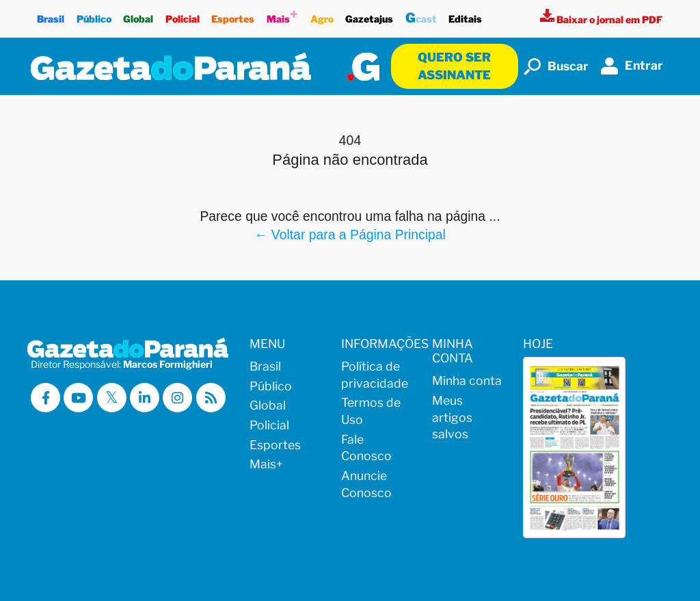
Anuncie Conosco (366, 484)
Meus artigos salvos (452, 417)
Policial (183, 15)
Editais (466, 15)
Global (138, 15)
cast (421, 16)
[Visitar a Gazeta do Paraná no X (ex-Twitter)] (112, 398)
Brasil (51, 15)
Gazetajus (369, 15)
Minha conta (467, 380)
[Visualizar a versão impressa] (601, 19)
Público (94, 15)
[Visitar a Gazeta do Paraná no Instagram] (177, 398)
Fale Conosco (366, 448)
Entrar (632, 66)
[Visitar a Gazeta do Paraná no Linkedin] (145, 398)
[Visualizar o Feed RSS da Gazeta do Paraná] (211, 398)
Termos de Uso (371, 411)
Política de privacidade (375, 375)
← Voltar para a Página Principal (350, 235)
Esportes (233, 15)
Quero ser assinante (454, 66)
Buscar (556, 67)
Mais (282, 15)
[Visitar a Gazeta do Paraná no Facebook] (45, 398)
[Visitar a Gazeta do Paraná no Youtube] (78, 398)
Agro (322, 15)
